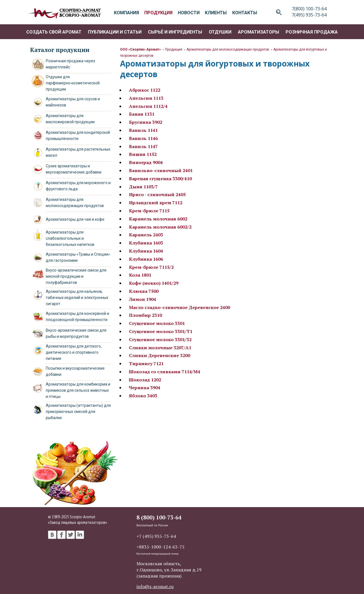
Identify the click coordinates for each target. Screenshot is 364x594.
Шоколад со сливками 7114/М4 (165, 372)
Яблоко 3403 (143, 396)
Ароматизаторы (258, 32)
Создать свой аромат (54, 32)
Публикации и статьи (115, 32)
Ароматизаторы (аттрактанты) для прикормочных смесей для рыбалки (78, 412)
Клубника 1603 (146, 243)
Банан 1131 (142, 114)
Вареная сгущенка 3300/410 (160, 179)
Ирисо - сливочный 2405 (157, 194)
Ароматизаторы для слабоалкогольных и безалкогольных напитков (70, 238)
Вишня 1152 (143, 154)
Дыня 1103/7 (143, 187)
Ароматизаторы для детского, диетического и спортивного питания (74, 352)
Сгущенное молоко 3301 (157, 323)
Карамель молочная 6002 (158, 219)
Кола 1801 (140, 275)
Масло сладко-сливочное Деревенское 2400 (179, 307)
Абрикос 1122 (145, 90)
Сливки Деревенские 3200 (160, 355)
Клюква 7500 (144, 291)
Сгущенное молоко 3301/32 (160, 339)
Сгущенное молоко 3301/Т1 (161, 331)
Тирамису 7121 (146, 363)
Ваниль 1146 (143, 138)
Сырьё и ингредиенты (175, 32)
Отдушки (220, 32)
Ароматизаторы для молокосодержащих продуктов (228, 49)
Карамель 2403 (146, 235)
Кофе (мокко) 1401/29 (154, 283)
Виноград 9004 (146, 162)
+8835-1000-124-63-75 (161, 547)
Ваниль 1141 (143, 130)
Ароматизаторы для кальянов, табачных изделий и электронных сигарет (77, 298)
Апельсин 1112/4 (148, 106)
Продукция (174, 49)
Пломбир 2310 (145, 315)
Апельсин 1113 (146, 98)
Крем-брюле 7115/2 (151, 267)
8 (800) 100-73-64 (159, 517)
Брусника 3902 (146, 122)
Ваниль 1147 (143, 146)
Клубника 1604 (146, 251)
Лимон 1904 (143, 299)
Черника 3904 (145, 388)
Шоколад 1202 (145, 380)
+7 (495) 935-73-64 (156, 536)
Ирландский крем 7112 (156, 203)
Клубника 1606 (146, 259)
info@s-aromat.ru (155, 586)
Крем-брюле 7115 (149, 211)
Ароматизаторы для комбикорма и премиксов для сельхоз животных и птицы (78, 390)
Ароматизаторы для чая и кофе (75, 219)
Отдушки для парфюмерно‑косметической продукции (73, 83)
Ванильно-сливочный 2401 (161, 170)
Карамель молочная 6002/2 (160, 227)
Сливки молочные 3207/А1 (160, 348)
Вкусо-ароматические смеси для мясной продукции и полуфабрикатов (76, 276)
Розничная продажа (312, 32)
